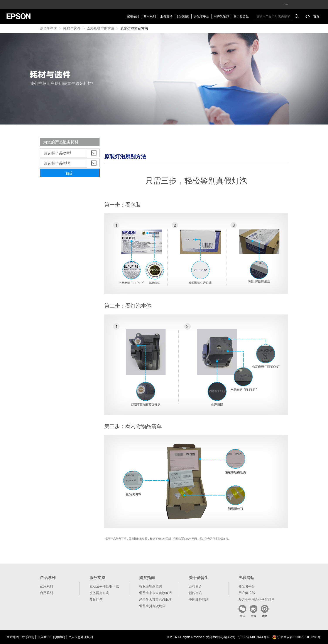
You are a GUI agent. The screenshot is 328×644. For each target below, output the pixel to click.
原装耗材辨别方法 (100, 28)
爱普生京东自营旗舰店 (156, 593)
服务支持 (166, 16)
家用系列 (133, 16)
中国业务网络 (199, 599)
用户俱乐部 (221, 16)
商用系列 (150, 16)
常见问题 (96, 599)
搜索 (297, 16)
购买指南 (183, 16)
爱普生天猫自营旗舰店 (156, 599)
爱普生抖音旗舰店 (152, 606)
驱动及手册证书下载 (104, 586)
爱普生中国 (49, 28)
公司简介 (195, 586)
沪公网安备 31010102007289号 (296, 637)
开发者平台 (201, 16)
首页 (316, 16)
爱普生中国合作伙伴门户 (256, 599)
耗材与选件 (72, 28)
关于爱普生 (241, 16)
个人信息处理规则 (81, 637)
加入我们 (44, 637)
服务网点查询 (99, 593)
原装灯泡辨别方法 (134, 28)
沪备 (254, 637)
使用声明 (59, 637)
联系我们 (28, 637)
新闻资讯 (195, 593)
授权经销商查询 (151, 586)
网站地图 (13, 637)
